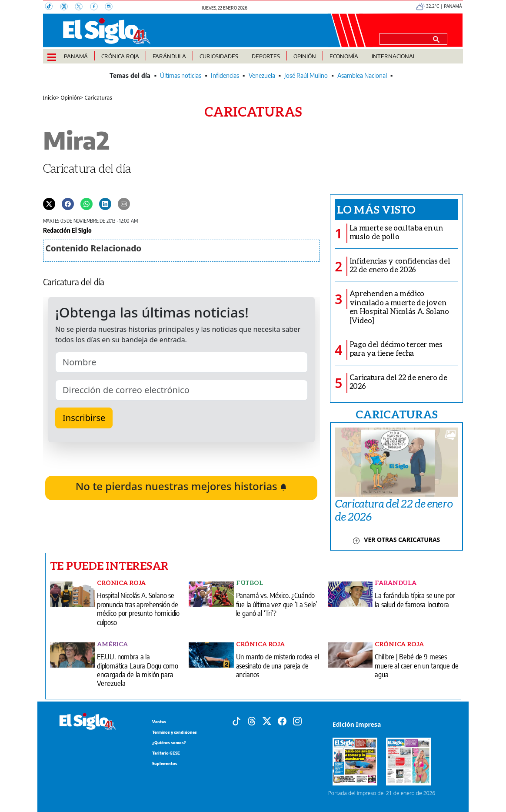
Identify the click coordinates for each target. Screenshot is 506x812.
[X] (82, 7)
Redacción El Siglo (67, 230)
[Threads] (67, 7)
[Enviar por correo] (124, 204)
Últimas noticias (181, 75)
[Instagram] (111, 7)
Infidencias (225, 75)
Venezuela (262, 75)
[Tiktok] (236, 721)
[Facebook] (97, 7)
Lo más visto (376, 209)
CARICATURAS (396, 414)
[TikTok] (53, 7)
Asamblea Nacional (362, 75)
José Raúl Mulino (306, 75)
